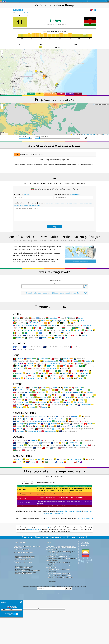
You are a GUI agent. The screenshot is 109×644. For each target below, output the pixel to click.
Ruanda (79, 330)
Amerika (19, 416)
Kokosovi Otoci (89, 366)
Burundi (62, 318)
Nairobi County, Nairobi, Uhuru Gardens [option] (29, 154)
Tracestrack (106, 134)
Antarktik (18, 347)
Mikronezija (45, 443)
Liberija (52, 325)
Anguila (51, 416)
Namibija (91, 328)
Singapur (34, 376)
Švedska (32, 407)
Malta (56, 397)
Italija (49, 395)
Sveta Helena (29, 335)
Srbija (42, 405)
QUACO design (52, 581)
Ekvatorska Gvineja (21, 321)
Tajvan (75, 376)
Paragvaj (31, 462)
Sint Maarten (29, 429)
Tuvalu (54, 448)
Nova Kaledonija (74, 443)
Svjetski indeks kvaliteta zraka (35, 529)
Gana (71, 320)
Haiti (44, 424)
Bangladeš (66, 359)
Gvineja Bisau (19, 323)
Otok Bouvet (75, 347)
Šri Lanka (80, 378)
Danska (74, 390)
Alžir (16, 318)
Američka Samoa (20, 440)
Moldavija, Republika (84, 397)
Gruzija (75, 361)
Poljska (70, 400)
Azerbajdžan (43, 359)
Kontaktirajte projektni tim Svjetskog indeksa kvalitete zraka (27, 547)
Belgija (66, 387)
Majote (18, 328)
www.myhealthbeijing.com (86, 518)
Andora (43, 387)
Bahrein (55, 359)
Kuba (29, 426)
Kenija (65, 323)
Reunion (67, 330)
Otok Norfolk (33, 445)
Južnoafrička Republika (36, 323)
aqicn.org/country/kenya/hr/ (22, 13)
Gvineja (81, 321)
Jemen (88, 364)
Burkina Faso (51, 318)
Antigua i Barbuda (63, 416)
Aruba (76, 416)
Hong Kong (88, 361)
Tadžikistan (53, 376)
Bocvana (40, 318)
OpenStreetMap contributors (89, 134)
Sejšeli (90, 330)
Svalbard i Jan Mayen (56, 405)
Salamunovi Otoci (80, 445)
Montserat (62, 426)
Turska (18, 378)
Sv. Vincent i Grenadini (71, 429)
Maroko (44, 328)
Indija (18, 363)
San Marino (80, 402)
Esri (6, 94)
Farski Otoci (18, 392)
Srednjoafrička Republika (70, 333)
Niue (62, 443)
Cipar (50, 390)
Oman (54, 373)
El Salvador (62, 421)
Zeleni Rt (45, 338)
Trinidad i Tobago (50, 431)
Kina (65, 366)
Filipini (64, 361)
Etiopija (43, 320)
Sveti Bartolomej (87, 429)
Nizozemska (32, 400)
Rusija (68, 402)
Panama (85, 426)
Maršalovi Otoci (32, 443)
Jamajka (65, 424)
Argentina (19, 459)
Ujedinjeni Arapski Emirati (36, 378)
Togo (67, 335)
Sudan (84, 333)
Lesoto (42, 325)
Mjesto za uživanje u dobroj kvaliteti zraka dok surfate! (60, 578)
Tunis (75, 335)
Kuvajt (65, 368)
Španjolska (19, 407)
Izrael (69, 363)
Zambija (19, 338)
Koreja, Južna (20, 368)
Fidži (44, 440)
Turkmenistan (87, 376)
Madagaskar (85, 325)
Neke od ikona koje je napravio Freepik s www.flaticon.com (58, 570)
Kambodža (30, 366)
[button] (2, 51)
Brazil (40, 459)
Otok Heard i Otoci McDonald (24, 349)
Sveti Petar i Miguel (33, 431)
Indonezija (30, 363)
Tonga (46, 448)
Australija (34, 440)
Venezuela (68, 462)
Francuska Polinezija (56, 440)
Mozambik (80, 328)
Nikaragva (74, 426)
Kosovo (66, 395)
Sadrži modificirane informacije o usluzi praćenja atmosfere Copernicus (60, 567)
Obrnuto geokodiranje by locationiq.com (59, 573)
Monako (19, 400)
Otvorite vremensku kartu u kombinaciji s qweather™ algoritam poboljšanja (61, 559)
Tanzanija (59, 335)
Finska (30, 392)
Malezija (86, 371)
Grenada (74, 421)
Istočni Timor (79, 440)
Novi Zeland (20, 445)
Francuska (42, 392)
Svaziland (18, 335)
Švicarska (44, 407)
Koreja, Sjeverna (35, 368)
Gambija (62, 321)
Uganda (83, 335)
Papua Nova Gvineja (55, 445)
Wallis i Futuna (29, 450)
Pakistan (65, 373)
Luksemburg (30, 397)
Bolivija (30, 459)
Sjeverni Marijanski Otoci (23, 448)
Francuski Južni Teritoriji (33, 347)
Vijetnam (68, 378)
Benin (32, 318)
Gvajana (90, 459)
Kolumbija (19, 462)
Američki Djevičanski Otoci (36, 416)
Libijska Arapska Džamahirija (68, 325)
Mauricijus (68, 328)
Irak (40, 364)
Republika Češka (41, 402)
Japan (79, 363)
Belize (26, 419)
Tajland (64, 376)
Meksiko (51, 426)
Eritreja (33, 321)
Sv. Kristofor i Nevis (43, 429)
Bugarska (39, 390)
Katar (42, 366)
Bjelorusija (78, 387)
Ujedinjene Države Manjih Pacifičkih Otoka (74, 448)
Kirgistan (76, 366)
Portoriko (18, 429)
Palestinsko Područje (81, 373)
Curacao (17, 421)
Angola (24, 318)
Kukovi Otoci (19, 443)
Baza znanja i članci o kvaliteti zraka (25, 556)
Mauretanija (56, 328)
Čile (78, 462)
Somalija (43, 333)
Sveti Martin (19, 431)
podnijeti (69, 589)
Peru (40, 462)
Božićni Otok (79, 359)
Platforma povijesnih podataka (24, 574)
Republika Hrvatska (22, 402)
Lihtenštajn (89, 395)
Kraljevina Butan (51, 368)
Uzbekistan (54, 378)
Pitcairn (68, 445)
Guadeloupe (20, 424)
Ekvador (51, 459)
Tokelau (37, 448)
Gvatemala (34, 424)
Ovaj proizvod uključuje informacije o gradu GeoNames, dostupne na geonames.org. (59, 556)
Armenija (30, 359)
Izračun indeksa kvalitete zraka (24, 567)
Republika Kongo (54, 330)
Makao (63, 371)
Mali (35, 328)
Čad (64, 338)
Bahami (86, 416)
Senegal (18, 333)
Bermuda (35, 419)
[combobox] (54, 154)
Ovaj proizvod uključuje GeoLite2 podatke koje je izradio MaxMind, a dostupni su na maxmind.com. (60, 552)
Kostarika (19, 426)
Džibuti (71, 318)
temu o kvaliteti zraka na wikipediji (70, 511)
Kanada (89, 424)
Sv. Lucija (56, 429)
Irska (18, 395)
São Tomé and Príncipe (45, 335)
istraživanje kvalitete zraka (24, 553)
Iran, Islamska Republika (53, 364)
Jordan (18, 366)
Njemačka (45, 400)
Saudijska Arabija (20, 376)
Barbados (18, 419)
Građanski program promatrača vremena (59, 562)
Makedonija (44, 397)
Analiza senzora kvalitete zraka (24, 559)
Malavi (28, 328)
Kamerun (53, 323)
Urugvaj (59, 462)
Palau (43, 445)
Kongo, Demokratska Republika (25, 325)
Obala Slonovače (38, 330)
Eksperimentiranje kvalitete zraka (24, 558)
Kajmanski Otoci (76, 424)
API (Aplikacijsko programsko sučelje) (26, 572)
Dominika (27, 421)
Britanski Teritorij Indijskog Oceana (26, 361)
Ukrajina (71, 405)
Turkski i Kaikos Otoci (68, 431)
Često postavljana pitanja (23, 563)
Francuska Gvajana (76, 459)
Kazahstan (53, 366)
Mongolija (32, 373)
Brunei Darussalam (49, 361)
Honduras (54, 424)
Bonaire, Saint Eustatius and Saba (54, 419)
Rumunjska (56, 402)
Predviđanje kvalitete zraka (23, 569)
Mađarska (68, 397)
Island (28, 395)
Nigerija (25, 330)
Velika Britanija (86, 405)
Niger (16, 330)
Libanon (52, 371)
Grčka (78, 392)
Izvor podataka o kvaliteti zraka (24, 566)
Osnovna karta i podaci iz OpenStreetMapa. (59, 575)
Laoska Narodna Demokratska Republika (29, 371)
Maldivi (74, 371)
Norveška (58, 400)
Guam (69, 440)
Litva (18, 397)
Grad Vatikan (67, 392)
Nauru (54, 443)
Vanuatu (17, 450)
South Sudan (54, 333)
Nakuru (57, 47)
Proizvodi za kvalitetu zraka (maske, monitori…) (28, 571)
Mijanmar (19, 373)
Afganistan (18, 359)
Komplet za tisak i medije (22, 549)
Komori (75, 323)
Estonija (85, 390)
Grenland (83, 421)
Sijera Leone (32, 333)
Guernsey (88, 392)
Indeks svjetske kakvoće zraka (43, 528)
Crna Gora (61, 390)
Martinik (39, 426)
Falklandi (62, 459)
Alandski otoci (19, 388)
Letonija (77, 395)
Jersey (58, 395)
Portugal (81, 400)
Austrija (55, 387)
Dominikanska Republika (43, 421)
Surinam (50, 462)
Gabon (53, 321)
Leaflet (2, 93)
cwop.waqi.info (50, 564)
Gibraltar (54, 392)
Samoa (92, 445)
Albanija (32, 387)
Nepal (44, 373)
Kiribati (89, 440)
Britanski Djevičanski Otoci (79, 419)
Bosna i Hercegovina (23, 390)
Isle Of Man (39, 395)
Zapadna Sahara (32, 338)
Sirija (44, 376)
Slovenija (31, 405)
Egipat (79, 318)
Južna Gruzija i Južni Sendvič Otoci (56, 347)
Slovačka (19, 405)
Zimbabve (56, 338)
